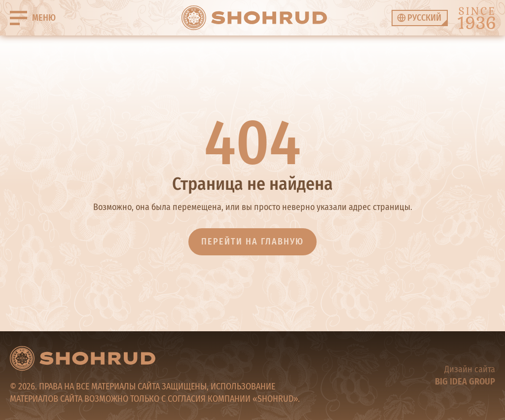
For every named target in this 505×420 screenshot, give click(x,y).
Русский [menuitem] (424, 18)
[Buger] (33, 18)
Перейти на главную (252, 242)
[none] (420, 18)
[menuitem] (420, 18)
